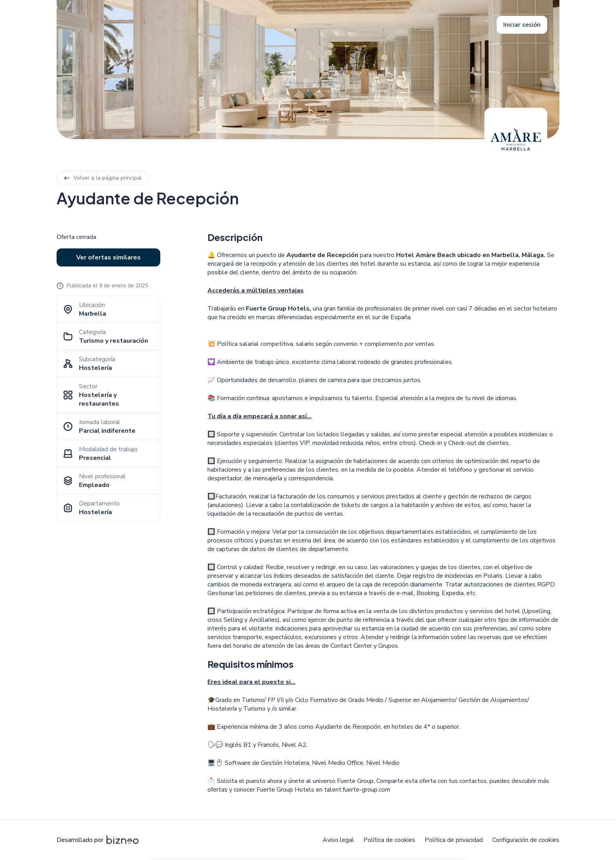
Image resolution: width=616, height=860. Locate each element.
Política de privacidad (454, 840)
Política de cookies (389, 840)
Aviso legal (338, 840)
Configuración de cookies (526, 840)
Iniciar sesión (522, 25)
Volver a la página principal (103, 178)
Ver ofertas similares (108, 257)
